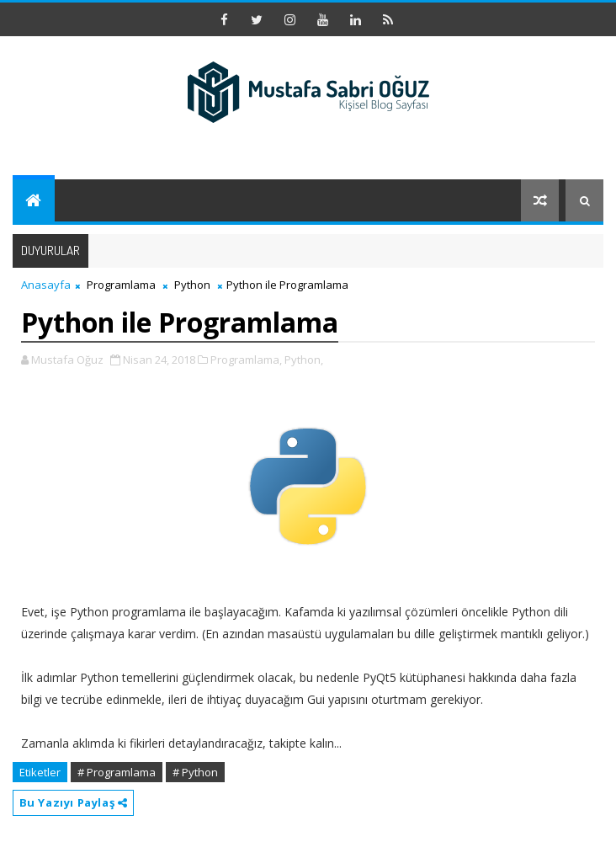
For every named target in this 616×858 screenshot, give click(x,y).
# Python (195, 772)
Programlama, (246, 360)
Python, (304, 360)
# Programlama (117, 772)
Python (192, 285)
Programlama (121, 285)
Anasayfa (46, 285)
